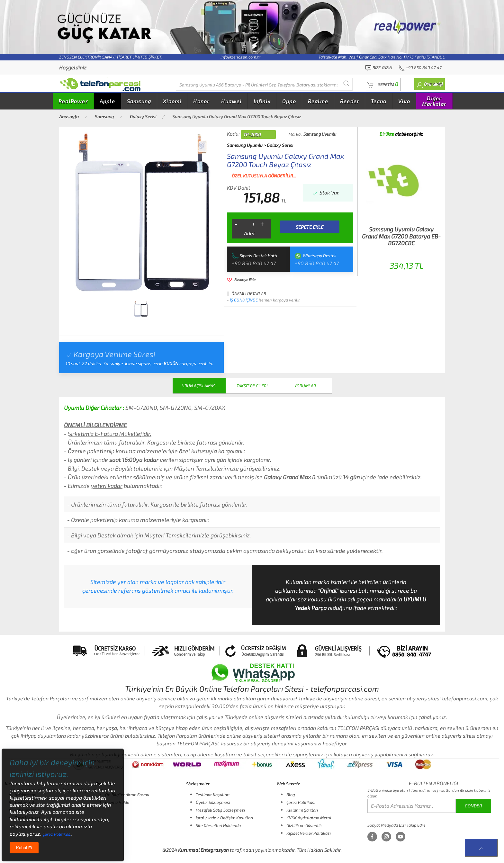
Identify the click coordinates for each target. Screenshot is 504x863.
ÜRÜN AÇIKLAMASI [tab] (199, 386)
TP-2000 (252, 135)
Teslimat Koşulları (213, 795)
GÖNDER (473, 806)
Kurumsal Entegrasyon (203, 850)
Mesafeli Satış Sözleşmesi (220, 810)
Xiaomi (172, 101)
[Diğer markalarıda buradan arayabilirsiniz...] (264, 84)
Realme (318, 101)
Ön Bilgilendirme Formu (127, 795)
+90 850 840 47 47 (254, 263)
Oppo (289, 101)
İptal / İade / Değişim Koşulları (224, 818)
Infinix (262, 101)
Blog (291, 795)
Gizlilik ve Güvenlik (304, 825)
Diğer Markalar (434, 101)
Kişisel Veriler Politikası (309, 833)
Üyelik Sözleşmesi (213, 802)
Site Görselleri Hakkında (218, 825)
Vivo (404, 101)
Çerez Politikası (301, 802)
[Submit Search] (346, 83)
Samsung (139, 101)
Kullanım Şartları (302, 810)
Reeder (350, 101)
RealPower (73, 101)
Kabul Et (24, 848)
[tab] (141, 309)
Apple (107, 101)
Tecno (379, 101)
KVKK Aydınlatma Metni (309, 818)
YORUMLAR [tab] (305, 386)
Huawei (231, 101)
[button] (383, 84)
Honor (201, 101)
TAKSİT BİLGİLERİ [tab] (252, 386)
